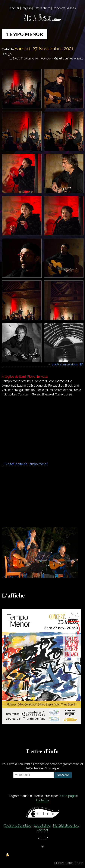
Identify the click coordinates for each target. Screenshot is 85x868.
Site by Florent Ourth (69, 863)
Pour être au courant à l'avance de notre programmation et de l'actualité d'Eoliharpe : (42, 766)
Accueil (14, 8)
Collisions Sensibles (17, 826)
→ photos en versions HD (66, 364)
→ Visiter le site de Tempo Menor (25, 464)
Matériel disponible (66, 826)
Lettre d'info (42, 8)
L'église (27, 8)
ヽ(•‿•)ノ (42, 838)
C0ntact (42, 830)
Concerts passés (64, 8)
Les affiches (42, 826)
